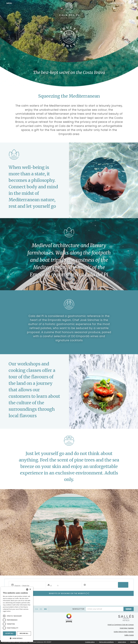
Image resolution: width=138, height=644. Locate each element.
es (41, 609)
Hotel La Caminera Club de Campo (121, 625)
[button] (17, 638)
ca (37, 609)
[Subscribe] (129, 609)
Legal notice (122, 642)
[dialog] (17, 614)
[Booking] (131, 3)
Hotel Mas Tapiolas (127, 628)
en (45, 609)
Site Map (133, 642)
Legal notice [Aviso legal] (7, 611)
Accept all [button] (9, 633)
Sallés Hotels (129, 635)
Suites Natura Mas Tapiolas (124, 632)
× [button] (30, 589)
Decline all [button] (24, 633)
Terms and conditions (106, 642)
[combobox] (27, 589)
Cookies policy (90, 642)
